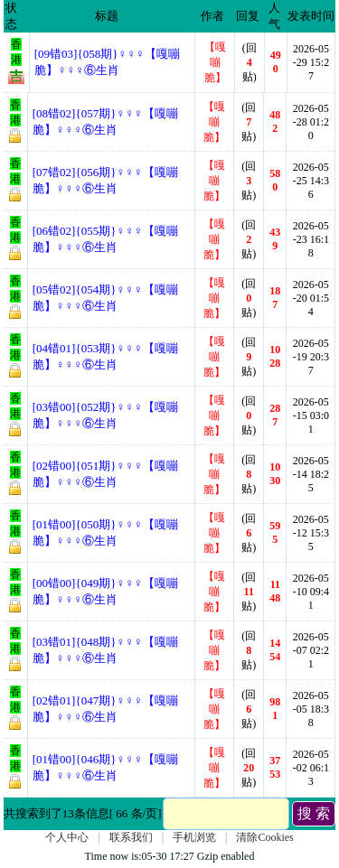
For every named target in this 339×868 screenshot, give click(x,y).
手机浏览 (194, 837)
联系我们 (131, 837)
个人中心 (67, 837)
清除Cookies (264, 837)
